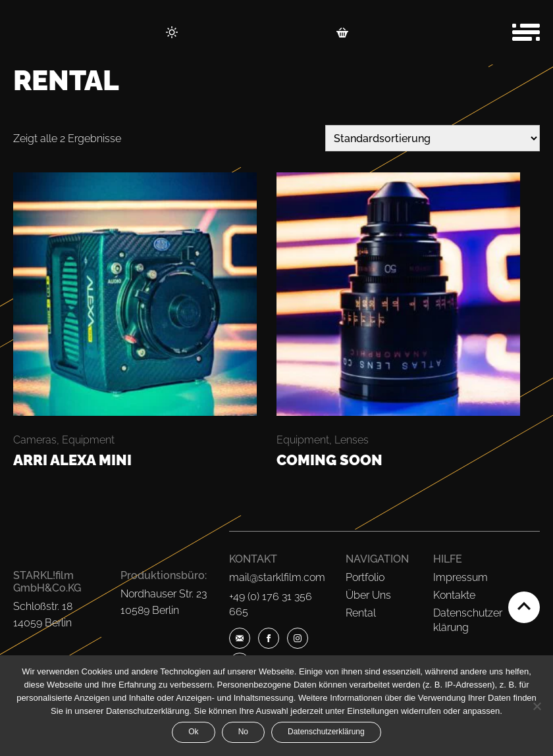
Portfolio (365, 577)
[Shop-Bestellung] (433, 138)
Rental (361, 613)
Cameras (35, 440)
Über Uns (368, 595)
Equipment (88, 440)
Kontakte (454, 595)
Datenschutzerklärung (326, 732)
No (243, 732)
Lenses (352, 440)
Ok (193, 732)
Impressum (461, 577)
